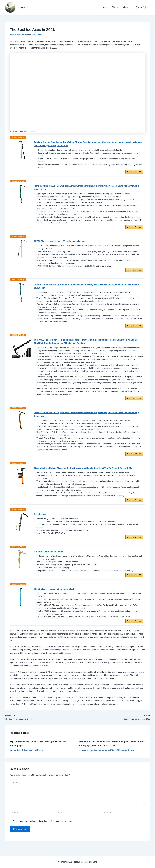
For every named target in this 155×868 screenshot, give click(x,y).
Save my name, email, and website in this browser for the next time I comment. (43, 829)
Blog (118, 7)
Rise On (23, 7)
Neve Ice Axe (40, 520)
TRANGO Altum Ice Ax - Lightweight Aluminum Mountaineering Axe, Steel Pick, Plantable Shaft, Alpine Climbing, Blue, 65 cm (84, 289)
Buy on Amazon (135, 173)
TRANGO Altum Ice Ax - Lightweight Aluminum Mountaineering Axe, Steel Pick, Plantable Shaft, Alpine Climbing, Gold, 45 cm (84, 418)
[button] (120, 7)
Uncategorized (15, 758)
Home (108, 7)
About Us (128, 7)
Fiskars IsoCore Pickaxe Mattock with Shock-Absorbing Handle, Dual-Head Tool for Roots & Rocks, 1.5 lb (85, 473)
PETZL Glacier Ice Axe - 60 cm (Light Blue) (55, 596)
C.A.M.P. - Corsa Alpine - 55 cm (49, 558)
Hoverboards (95, 758)
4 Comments (84, 758)
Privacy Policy (142, 7)
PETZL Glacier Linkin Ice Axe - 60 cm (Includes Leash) (61, 243)
